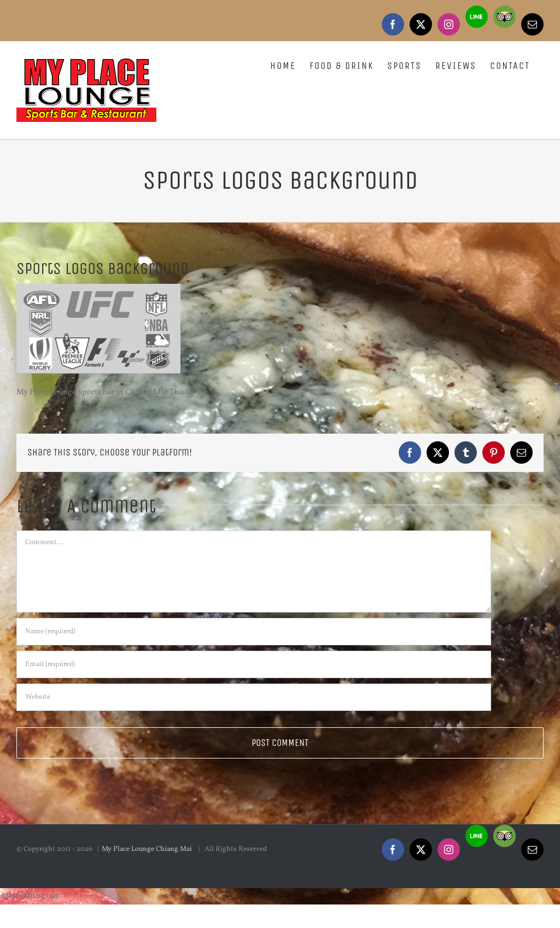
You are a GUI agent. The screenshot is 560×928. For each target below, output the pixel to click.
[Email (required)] (254, 664)
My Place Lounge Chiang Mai (148, 849)
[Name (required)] (254, 632)
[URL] (254, 697)
